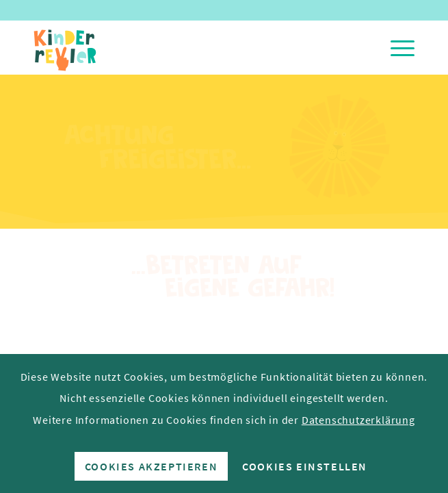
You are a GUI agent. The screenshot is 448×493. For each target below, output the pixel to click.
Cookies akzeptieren (151, 466)
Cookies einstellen (305, 466)
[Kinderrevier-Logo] (186, 47)
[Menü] (396, 47)
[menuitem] (396, 47)
